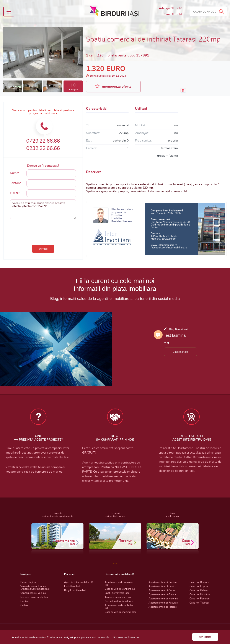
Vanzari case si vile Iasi (33, 593)
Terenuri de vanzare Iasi (118, 597)
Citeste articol (180, 352)
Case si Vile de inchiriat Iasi (120, 612)
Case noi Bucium (199, 582)
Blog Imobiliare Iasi (75, 590)
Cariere (24, 605)
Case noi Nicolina (200, 594)
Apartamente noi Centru (162, 586)
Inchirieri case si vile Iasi (34, 597)
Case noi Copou (199, 586)
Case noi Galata (198, 590)
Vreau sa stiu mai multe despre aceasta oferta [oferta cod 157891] (43, 209)
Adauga (171, 8)
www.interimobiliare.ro (164, 245)
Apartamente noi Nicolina (163, 599)
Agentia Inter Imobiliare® (79, 582)
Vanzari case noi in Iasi (35, 588)
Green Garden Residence (119, 601)
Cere (173, 14)
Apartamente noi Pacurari (163, 603)
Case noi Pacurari (200, 599)
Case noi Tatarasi (199, 603)
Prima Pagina (28, 582)
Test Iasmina (175, 335)
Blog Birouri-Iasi (178, 329)
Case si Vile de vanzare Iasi (120, 589)
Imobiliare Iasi (72, 586)
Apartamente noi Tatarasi (163, 607)
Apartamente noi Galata (162, 594)
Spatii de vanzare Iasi (117, 593)
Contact (25, 601)
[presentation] (43, 231)
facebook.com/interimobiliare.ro (169, 248)
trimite (43, 249)
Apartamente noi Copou (162, 590)
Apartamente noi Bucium (163, 582)
